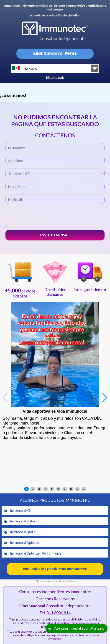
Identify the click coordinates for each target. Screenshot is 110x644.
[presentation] (55, 216)
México (25, 68)
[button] (105, 398)
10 (84, 489)
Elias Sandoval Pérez (55, 54)
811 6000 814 (59, 613)
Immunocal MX (18, 510)
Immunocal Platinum (22, 521)
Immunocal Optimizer (22, 543)
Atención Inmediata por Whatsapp (77, 628)
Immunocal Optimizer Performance (33, 553)
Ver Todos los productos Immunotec (55, 569)
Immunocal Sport (19, 532)
